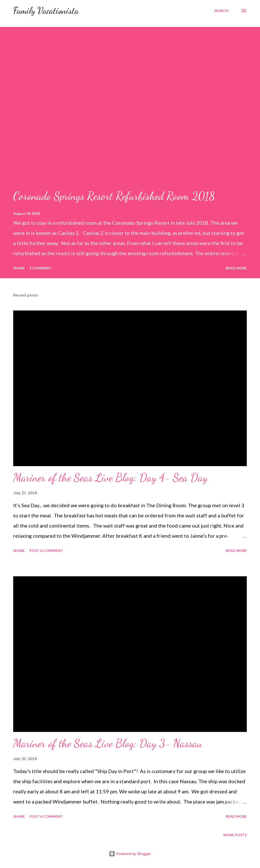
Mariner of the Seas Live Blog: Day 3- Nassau (108, 743)
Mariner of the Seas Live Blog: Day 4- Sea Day (110, 478)
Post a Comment (46, 551)
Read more (236, 268)
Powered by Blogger (130, 854)
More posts (235, 835)
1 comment (41, 268)
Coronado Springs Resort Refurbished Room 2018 (114, 196)
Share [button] (19, 268)
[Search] (221, 11)
